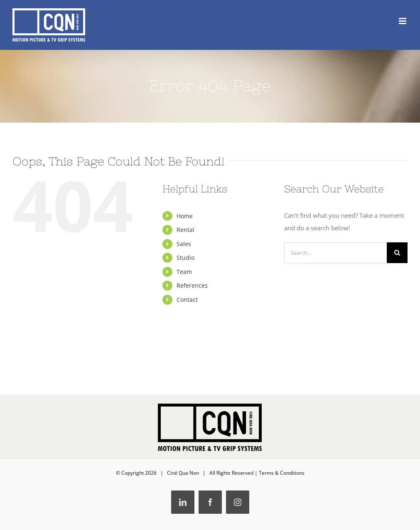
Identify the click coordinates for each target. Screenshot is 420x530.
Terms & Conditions (282, 473)
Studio (185, 258)
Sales (184, 244)
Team (184, 272)
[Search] (397, 253)
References (192, 285)
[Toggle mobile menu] (403, 21)
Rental (185, 230)
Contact (187, 300)
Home (185, 216)
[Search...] (335, 253)
